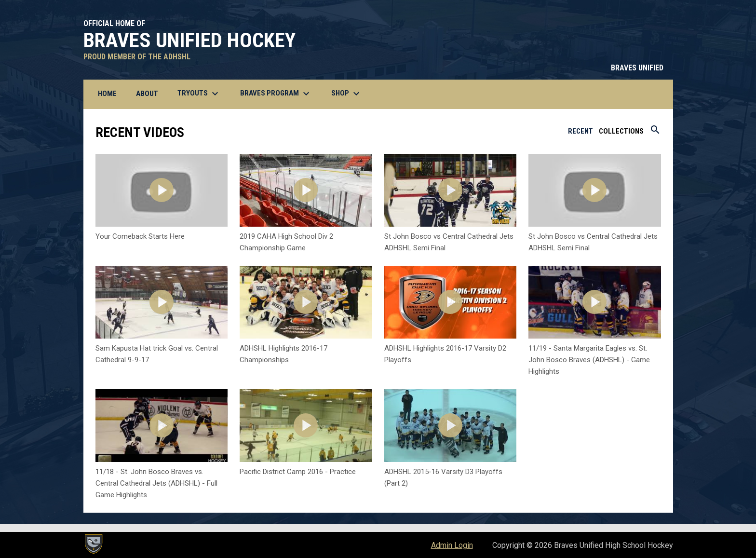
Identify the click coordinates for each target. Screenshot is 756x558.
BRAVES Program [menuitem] (276, 94)
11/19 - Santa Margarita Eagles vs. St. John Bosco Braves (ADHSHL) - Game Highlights (589, 360)
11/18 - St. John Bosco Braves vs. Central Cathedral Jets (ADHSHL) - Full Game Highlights (156, 483)
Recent (580, 131)
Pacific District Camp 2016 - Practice (298, 472)
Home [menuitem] (107, 94)
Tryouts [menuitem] (199, 94)
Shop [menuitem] (347, 94)
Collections (621, 131)
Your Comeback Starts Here (140, 236)
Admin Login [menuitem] (452, 545)
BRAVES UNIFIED (637, 68)
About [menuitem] (147, 94)
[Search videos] (655, 133)
